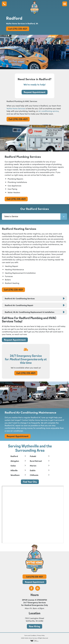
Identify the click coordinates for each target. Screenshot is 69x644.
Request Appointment (35, 92)
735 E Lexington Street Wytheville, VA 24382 (34, 619)
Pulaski (33, 456)
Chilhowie (34, 475)
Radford (14, 456)
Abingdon (15, 461)
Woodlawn (15, 475)
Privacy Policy (41, 635)
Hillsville (14, 470)
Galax (13, 466)
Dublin (33, 470)
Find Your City (30, 482)
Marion (33, 466)
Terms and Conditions (30, 635)
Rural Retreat (36, 461)
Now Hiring (34, 626)
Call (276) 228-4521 (18, 29)
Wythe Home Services (16, 108)
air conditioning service (49, 111)
